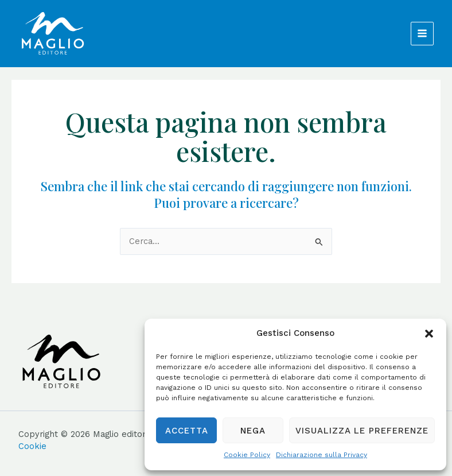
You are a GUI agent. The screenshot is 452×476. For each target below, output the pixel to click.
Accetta (187, 431)
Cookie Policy (247, 455)
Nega (253, 431)
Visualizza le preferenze (362, 431)
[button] (429, 334)
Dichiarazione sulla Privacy (322, 455)
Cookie (32, 446)
